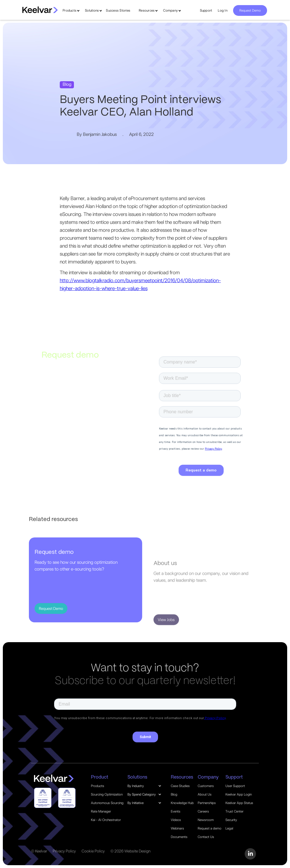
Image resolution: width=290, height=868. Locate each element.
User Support (235, 786)
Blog (174, 794)
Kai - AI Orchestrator (106, 820)
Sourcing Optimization (107, 794)
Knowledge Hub (182, 803)
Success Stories (118, 10)
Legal (229, 828)
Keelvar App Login (239, 794)
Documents (179, 837)
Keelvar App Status (239, 803)
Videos (176, 820)
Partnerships (207, 803)
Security (231, 820)
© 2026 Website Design (130, 851)
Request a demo (210, 828)
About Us (205, 794)
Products (70, 10)
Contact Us (206, 837)
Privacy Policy (64, 851)
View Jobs (166, 635)
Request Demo (250, 10)
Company (170, 10)
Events (176, 811)
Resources (147, 10)
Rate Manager (101, 811)
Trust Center (234, 811)
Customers (206, 786)
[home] (40, 10)
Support (206, 10)
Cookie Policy (93, 851)
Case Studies (180, 786)
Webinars (177, 828)
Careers (203, 811)
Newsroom (206, 820)
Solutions (92, 10)
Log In (223, 10)
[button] (147, 786)
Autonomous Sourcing (107, 803)
